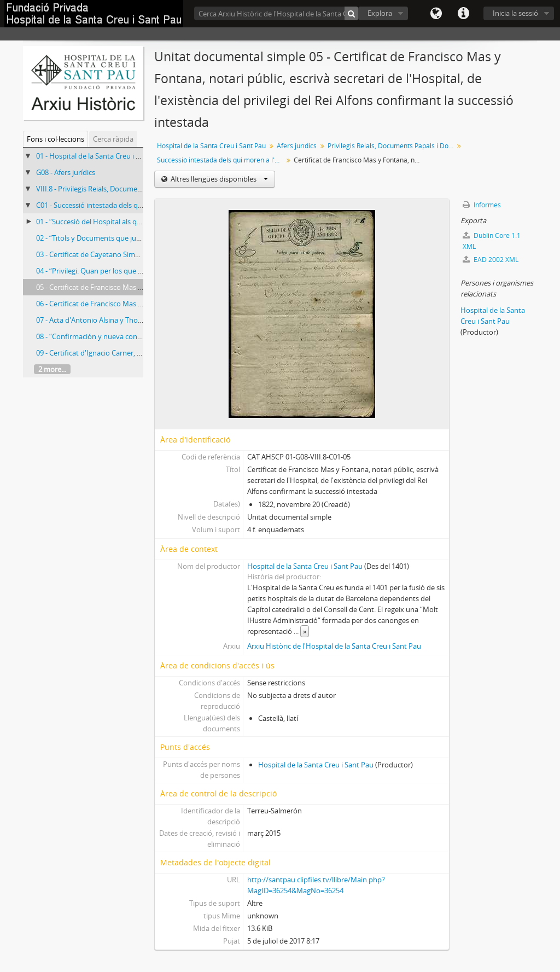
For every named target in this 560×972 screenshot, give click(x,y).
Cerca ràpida (113, 139)
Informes (482, 205)
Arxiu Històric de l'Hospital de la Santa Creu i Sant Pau (334, 646)
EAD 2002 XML (491, 260)
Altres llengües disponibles (218, 179)
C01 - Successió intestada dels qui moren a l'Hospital (121, 205)
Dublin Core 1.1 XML (492, 241)
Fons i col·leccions (56, 139)
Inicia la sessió (515, 13)
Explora (380, 13)
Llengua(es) (436, 14)
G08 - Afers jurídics (66, 172)
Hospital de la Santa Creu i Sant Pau (211, 146)
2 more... (52, 369)
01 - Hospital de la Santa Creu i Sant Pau (100, 156)
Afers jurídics (297, 146)
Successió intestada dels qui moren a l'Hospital (221, 160)
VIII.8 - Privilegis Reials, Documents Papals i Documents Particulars (143, 189)
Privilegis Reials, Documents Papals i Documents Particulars (392, 146)
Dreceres (463, 14)
